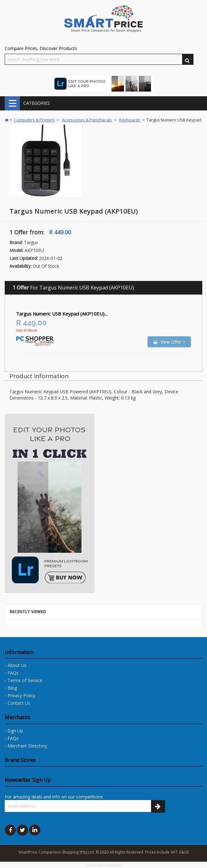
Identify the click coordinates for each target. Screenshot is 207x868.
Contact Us (19, 703)
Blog (12, 688)
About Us (17, 665)
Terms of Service (25, 680)
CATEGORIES (12, 103)
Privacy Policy (21, 695)
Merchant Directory (27, 746)
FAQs (13, 673)
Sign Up (15, 731)
